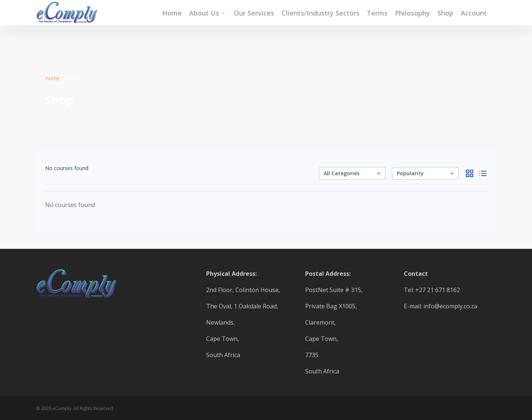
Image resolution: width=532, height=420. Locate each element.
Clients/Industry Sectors (320, 15)
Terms (377, 15)
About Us (207, 15)
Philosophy (412, 15)
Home (172, 15)
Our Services (254, 15)
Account (474, 15)
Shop (445, 15)
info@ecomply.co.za (450, 306)
